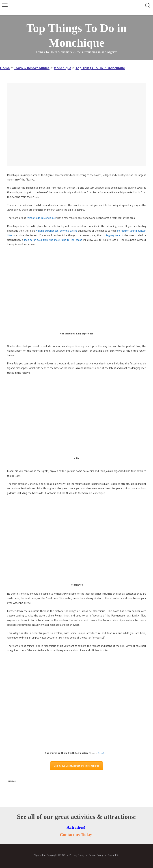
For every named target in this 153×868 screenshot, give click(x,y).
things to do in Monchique (41, 218)
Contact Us (113, 855)
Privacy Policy (77, 855)
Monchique (63, 68)
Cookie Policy (96, 855)
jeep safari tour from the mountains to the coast (53, 240)
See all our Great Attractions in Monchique (76, 766)
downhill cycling (69, 231)
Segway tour (113, 235)
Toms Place (103, 753)
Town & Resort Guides (32, 68)
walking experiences (47, 231)
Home (5, 68)
